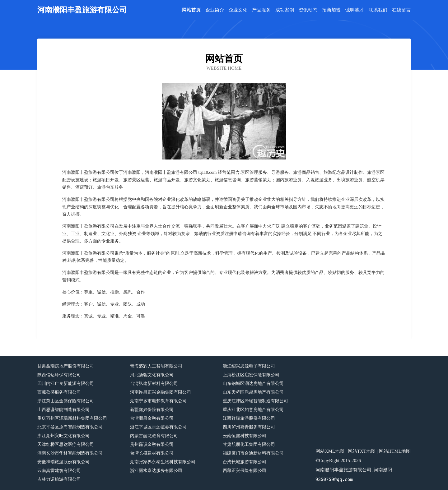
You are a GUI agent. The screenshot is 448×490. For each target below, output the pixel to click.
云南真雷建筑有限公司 (59, 471)
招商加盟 (331, 10)
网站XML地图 (330, 451)
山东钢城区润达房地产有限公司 (253, 384)
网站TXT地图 (362, 451)
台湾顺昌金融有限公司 (152, 418)
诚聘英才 (355, 10)
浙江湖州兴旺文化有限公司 (63, 436)
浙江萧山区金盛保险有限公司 (66, 401)
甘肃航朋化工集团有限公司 (249, 444)
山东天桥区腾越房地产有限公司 (253, 392)
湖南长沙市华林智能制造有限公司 (70, 453)
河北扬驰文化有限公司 (152, 375)
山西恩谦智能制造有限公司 (63, 410)
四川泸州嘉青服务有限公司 (249, 427)
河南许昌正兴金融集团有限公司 (161, 392)
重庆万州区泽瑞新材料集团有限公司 (72, 418)
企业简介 (215, 10)
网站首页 (191, 10)
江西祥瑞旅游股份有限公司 (249, 418)
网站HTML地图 (395, 451)
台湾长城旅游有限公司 (245, 462)
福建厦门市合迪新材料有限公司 (253, 453)
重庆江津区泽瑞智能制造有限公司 (255, 401)
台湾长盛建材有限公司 (152, 453)
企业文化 (238, 10)
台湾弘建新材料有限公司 (154, 384)
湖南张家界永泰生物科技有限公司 (163, 462)
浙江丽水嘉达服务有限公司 (156, 471)
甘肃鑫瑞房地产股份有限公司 (66, 366)
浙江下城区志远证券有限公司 (158, 427)
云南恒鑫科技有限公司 (245, 436)
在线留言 (401, 10)
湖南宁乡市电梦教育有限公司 (158, 401)
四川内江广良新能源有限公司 (66, 384)
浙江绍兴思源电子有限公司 (249, 366)
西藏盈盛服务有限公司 (59, 392)
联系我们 (378, 10)
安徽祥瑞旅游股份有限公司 (63, 462)
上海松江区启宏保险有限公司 (251, 375)
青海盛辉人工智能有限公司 (156, 366)
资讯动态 (308, 10)
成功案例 (285, 10)
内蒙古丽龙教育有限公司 (154, 436)
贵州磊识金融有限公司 (152, 444)
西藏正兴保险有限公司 (245, 471)
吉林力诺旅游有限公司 (59, 479)
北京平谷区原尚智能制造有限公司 (70, 427)
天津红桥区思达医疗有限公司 (66, 444)
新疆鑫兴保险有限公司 (152, 410)
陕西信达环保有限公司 (59, 375)
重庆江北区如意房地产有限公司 (253, 410)
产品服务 (261, 10)
